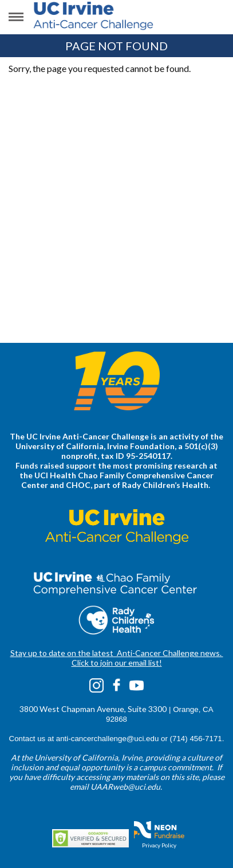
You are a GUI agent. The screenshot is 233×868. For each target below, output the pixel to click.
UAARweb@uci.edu (125, 787)
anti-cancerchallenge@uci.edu (108, 739)
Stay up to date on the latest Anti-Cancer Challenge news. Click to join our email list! (117, 658)
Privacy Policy (159, 845)
